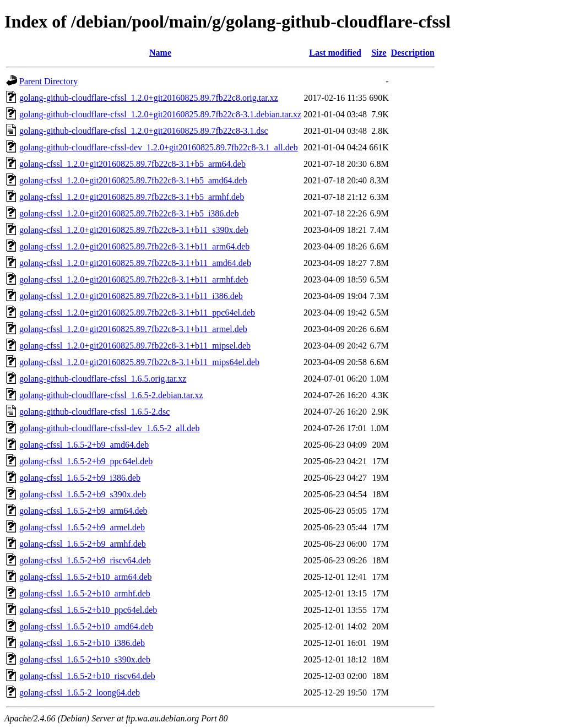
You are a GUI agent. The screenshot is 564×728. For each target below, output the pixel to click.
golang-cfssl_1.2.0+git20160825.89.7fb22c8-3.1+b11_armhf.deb (134, 279)
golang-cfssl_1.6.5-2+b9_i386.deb (80, 478)
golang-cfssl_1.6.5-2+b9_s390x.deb (83, 494)
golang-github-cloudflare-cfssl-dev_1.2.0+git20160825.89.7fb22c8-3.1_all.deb (159, 147)
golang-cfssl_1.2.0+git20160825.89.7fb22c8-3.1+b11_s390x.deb (134, 230)
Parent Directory (48, 81)
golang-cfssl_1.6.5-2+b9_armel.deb (82, 527)
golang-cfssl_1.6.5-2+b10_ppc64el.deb (88, 610)
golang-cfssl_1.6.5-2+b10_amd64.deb (86, 626)
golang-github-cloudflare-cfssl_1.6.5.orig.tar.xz (103, 379)
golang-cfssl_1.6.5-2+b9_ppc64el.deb (86, 461)
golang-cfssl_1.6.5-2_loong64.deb (80, 692)
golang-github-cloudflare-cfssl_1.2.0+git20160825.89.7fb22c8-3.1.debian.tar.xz (160, 114)
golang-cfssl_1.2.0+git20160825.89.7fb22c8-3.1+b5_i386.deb (129, 213)
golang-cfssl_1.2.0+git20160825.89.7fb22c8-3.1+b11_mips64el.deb (139, 362)
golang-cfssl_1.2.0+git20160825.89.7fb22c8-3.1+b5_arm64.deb (132, 164)
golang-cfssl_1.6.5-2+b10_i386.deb (82, 643)
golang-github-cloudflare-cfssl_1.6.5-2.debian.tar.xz (111, 395)
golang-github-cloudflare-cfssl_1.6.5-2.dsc (94, 412)
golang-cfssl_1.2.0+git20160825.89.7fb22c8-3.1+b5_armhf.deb (132, 197)
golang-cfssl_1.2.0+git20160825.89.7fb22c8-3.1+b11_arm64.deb (134, 246)
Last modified (335, 53)
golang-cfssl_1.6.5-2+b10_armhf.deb (85, 593)
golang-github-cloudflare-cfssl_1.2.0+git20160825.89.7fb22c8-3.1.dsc (144, 131)
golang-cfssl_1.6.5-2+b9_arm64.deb (83, 511)
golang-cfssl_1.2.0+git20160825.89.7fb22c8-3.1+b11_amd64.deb (135, 263)
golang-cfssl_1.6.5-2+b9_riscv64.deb (85, 560)
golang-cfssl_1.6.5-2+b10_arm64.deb (86, 577)
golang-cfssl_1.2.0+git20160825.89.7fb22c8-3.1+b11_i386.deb (131, 296)
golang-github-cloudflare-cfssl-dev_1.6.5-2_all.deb (109, 428)
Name (160, 53)
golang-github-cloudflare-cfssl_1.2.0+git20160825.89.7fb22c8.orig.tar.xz (149, 98)
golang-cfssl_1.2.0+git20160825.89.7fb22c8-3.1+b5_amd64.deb (133, 180)
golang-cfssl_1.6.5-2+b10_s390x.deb (85, 659)
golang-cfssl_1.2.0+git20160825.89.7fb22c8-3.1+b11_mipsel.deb (135, 346)
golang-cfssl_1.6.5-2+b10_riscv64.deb (87, 676)
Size (379, 53)
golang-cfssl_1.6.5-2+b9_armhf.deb (83, 544)
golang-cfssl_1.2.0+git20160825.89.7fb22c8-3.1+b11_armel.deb (133, 329)
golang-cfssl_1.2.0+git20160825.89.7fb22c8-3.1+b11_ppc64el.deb (137, 313)
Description (413, 53)
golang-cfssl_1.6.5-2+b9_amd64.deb (84, 445)
